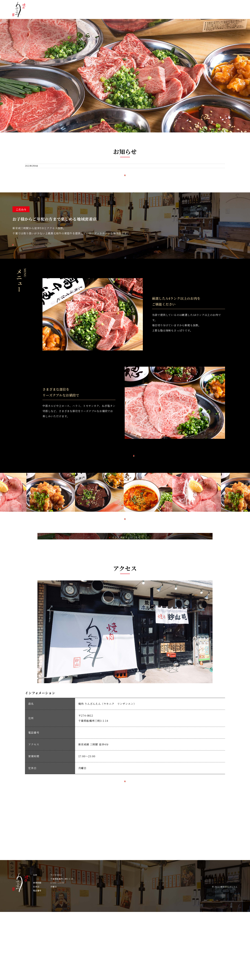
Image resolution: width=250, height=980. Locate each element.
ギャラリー (204, 13)
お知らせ (148, 13)
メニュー (184, 13)
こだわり (166, 13)
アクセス (224, 13)
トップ (131, 13)
